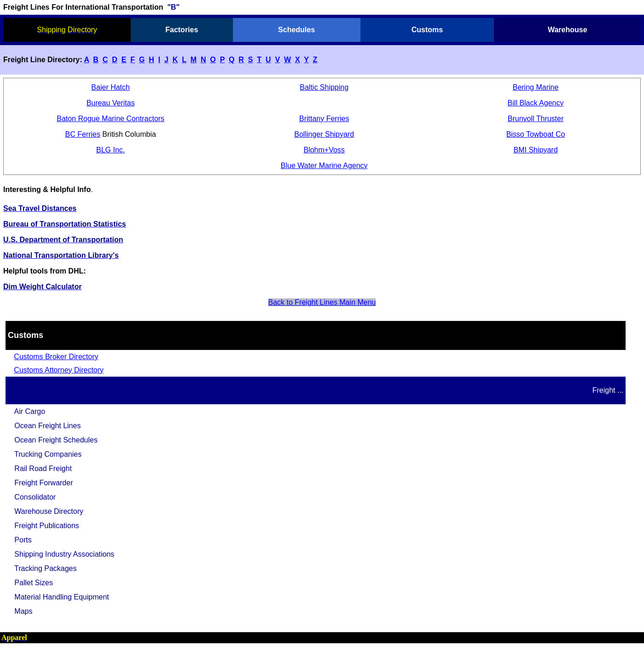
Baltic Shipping (324, 87)
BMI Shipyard (536, 150)
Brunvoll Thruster (536, 119)
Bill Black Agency (536, 103)
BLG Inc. (110, 150)
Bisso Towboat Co (536, 134)
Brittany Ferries (324, 119)
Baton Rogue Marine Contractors (110, 119)
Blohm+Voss (324, 150)
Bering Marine (536, 87)
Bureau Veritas (111, 103)
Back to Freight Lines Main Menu (322, 302)
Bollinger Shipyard (324, 134)
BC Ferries (82, 134)
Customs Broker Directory (56, 357)
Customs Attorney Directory (59, 370)
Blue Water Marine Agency (324, 166)
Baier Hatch (110, 87)
